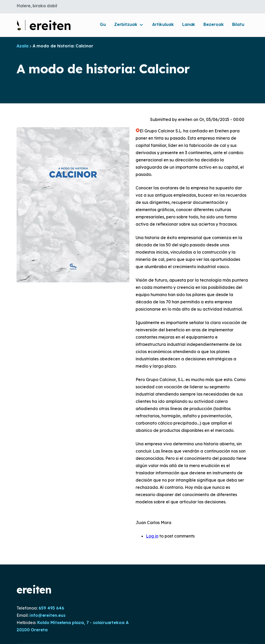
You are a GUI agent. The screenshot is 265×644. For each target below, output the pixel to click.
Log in (152, 536)
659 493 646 (51, 608)
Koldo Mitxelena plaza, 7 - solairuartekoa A (83, 622)
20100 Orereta (32, 630)
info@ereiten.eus (47, 615)
